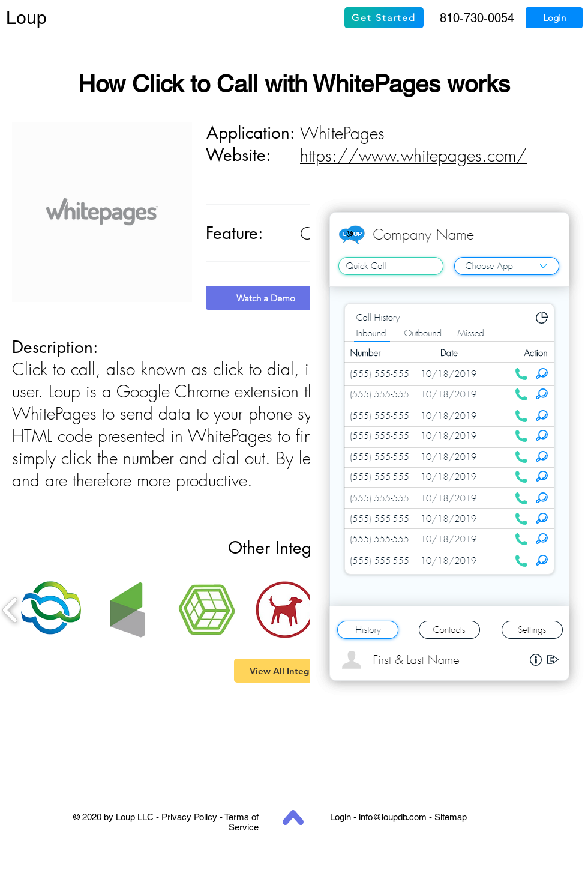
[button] (51, 610)
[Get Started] (384, 18)
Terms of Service (241, 822)
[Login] (554, 18)
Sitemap (451, 817)
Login (340, 817)
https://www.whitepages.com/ (413, 155)
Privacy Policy (189, 817)
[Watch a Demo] (266, 298)
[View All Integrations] (294, 671)
